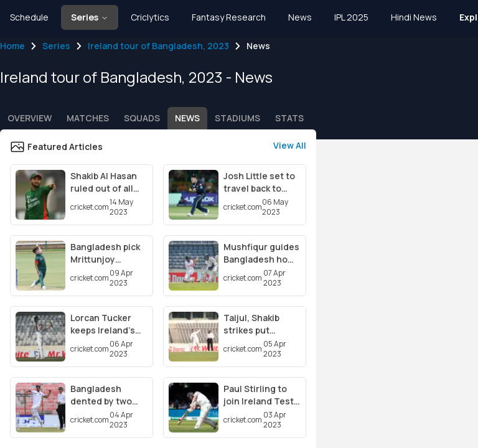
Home (12, 46)
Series (56, 46)
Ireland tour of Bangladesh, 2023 (158, 46)
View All (290, 145)
